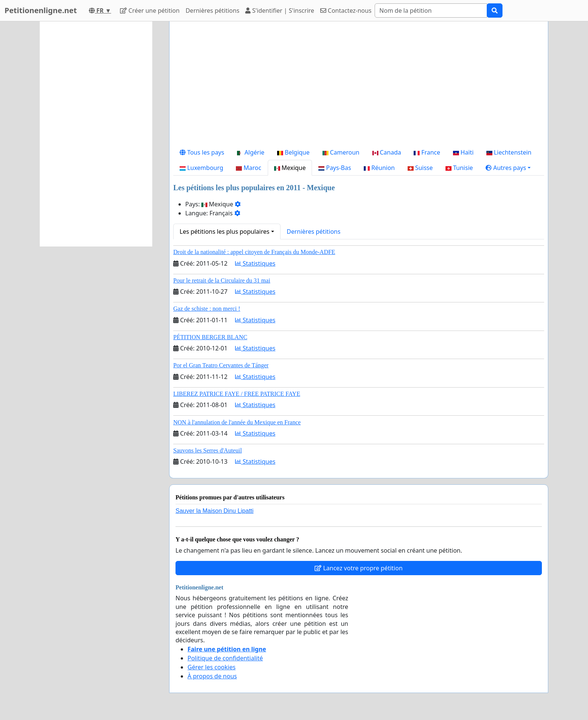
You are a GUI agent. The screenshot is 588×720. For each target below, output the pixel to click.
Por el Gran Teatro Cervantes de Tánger (221, 365)
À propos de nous (212, 676)
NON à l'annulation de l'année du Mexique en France (237, 422)
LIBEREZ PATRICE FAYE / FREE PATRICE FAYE (237, 394)
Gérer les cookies (211, 667)
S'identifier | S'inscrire (280, 11)
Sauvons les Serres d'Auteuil (208, 450)
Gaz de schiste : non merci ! (207, 309)
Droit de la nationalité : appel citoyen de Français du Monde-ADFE (254, 252)
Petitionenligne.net (41, 10)
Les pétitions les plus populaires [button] (224, 231)
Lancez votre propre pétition (358, 568)
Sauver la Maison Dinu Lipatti (214, 511)
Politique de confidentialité (225, 658)
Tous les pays (202, 152)
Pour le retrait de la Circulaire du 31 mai (222, 280)
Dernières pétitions (212, 11)
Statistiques (255, 263)
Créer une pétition (150, 11)
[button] (508, 168)
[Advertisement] (359, 86)
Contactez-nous (346, 11)
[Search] (431, 11)
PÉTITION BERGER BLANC (210, 337)
